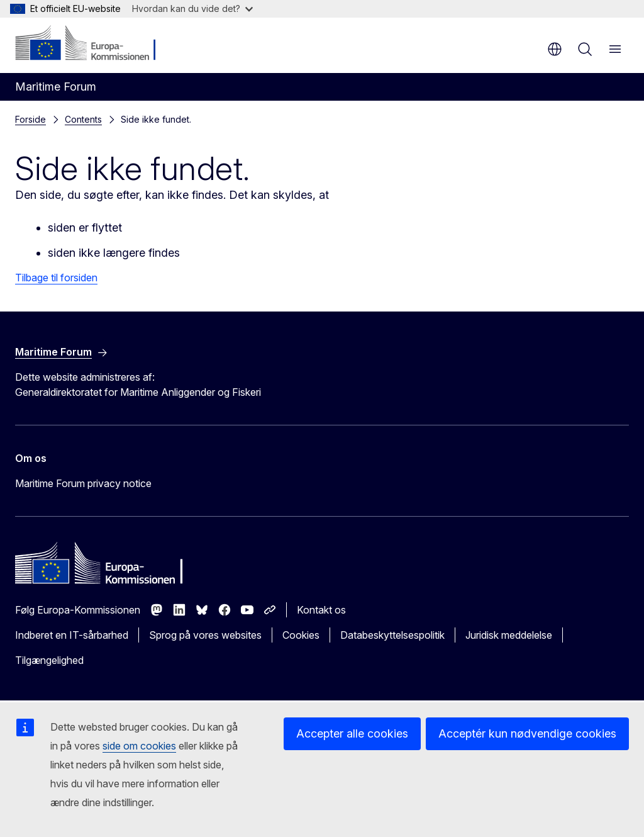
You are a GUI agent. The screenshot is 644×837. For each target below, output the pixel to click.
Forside (31, 119)
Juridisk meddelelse (509, 635)
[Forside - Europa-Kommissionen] (92, 44)
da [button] (555, 49)
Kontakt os (321, 610)
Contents (83, 119)
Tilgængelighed (49, 660)
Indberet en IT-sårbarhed (72, 635)
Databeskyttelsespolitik (392, 635)
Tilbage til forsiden (56, 278)
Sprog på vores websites (205, 635)
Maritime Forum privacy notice (83, 483)
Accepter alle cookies (352, 733)
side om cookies (139, 746)
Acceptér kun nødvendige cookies (527, 733)
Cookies (301, 635)
